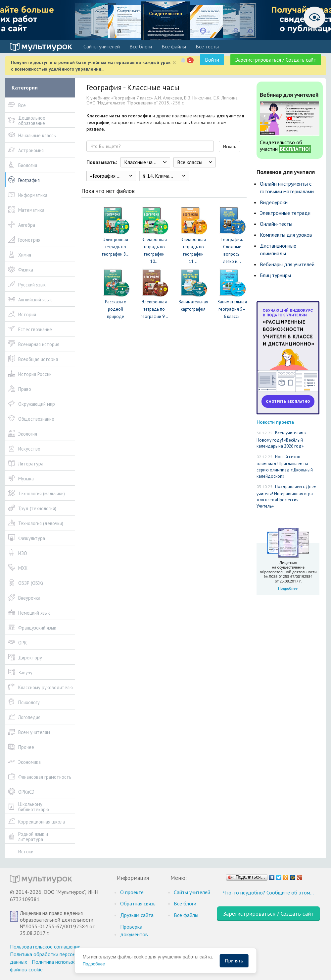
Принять (234, 961)
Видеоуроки (274, 202)
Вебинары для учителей (287, 264)
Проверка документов (134, 930)
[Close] (174, 62)
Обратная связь (138, 903)
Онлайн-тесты (276, 224)
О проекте (132, 892)
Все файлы (174, 46)
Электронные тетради (285, 213)
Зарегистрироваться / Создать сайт (276, 60)
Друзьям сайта (137, 915)
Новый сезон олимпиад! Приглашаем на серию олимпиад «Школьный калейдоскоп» (285, 466)
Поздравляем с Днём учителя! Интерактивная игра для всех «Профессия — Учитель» (286, 496)
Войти (212, 60)
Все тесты (207, 46)
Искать (230, 147)
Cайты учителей (102, 46)
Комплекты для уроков (286, 235)
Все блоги (141, 46)
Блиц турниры (275, 275)
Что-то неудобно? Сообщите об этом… (268, 892)
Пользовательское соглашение (45, 947)
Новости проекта (275, 422)
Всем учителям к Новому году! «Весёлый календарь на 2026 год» (282, 439)
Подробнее (94, 964)
